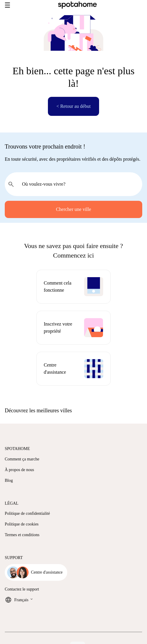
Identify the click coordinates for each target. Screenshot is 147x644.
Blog (9, 480)
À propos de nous (19, 470)
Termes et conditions (22, 535)
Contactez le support (22, 589)
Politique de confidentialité (27, 513)
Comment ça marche (22, 459)
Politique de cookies (22, 524)
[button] (73, 411)
